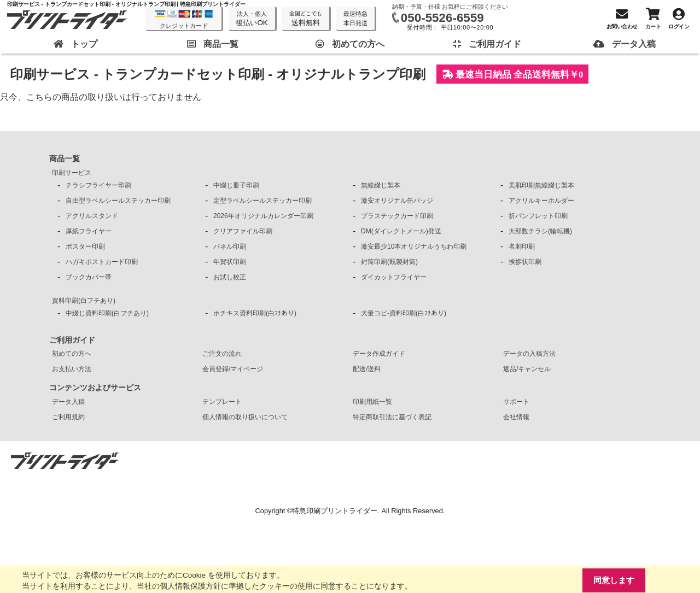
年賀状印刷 (230, 262)
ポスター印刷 (85, 246)
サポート (516, 402)
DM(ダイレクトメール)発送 (401, 231)
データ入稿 (68, 402)
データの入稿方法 (529, 354)
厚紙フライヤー (89, 231)
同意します (614, 580)
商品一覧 (65, 158)
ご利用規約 (68, 417)
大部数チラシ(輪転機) (540, 231)
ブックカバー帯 (89, 277)
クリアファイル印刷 (243, 231)
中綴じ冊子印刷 (236, 185)
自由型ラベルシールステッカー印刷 (118, 201)
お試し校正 (230, 277)
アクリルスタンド (92, 216)
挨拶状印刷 (525, 262)
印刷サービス (72, 173)
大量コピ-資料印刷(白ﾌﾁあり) (404, 313)
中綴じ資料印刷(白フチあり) (107, 313)
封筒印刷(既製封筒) (389, 262)
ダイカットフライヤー (394, 277)
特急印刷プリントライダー (335, 511)
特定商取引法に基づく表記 (392, 417)
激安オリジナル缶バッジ (397, 201)
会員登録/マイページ (233, 369)
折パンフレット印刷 (538, 216)
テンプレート (222, 402)
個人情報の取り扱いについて (245, 417)
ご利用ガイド (72, 340)
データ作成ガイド (379, 354)
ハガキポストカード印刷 (102, 262)
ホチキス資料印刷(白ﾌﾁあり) (255, 313)
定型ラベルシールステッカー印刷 (262, 201)
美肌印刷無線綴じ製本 (541, 185)
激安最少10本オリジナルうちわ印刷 (414, 246)
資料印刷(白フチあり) (84, 301)
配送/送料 (367, 369)
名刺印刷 (522, 246)
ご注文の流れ (222, 354)
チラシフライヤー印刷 (98, 185)
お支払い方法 (72, 369)
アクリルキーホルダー (541, 201)
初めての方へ (72, 354)
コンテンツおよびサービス (95, 387)
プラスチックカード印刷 (397, 216)
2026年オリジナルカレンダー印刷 (263, 216)
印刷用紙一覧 (372, 402)
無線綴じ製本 (381, 185)
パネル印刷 (230, 246)
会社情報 (516, 417)
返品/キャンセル (527, 369)
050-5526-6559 (442, 18)
